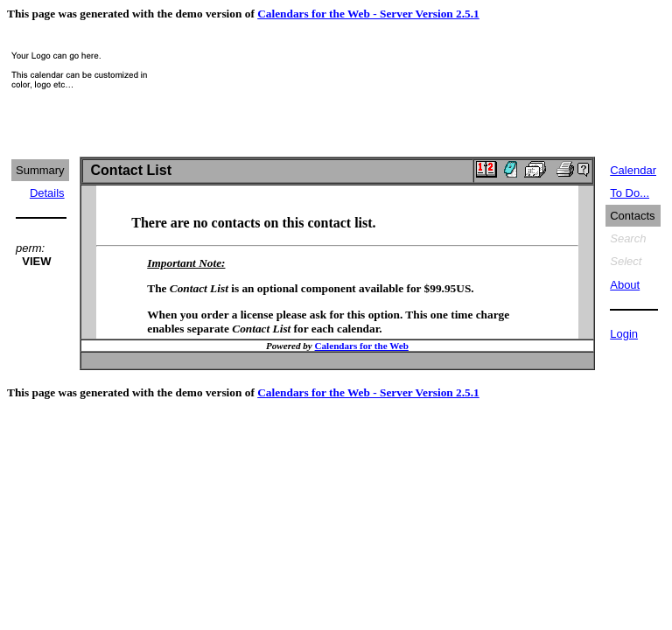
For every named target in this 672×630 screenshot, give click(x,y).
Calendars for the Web (362, 346)
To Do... (630, 193)
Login (624, 334)
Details (47, 193)
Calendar (633, 170)
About (625, 285)
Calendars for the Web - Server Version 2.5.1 (368, 14)
